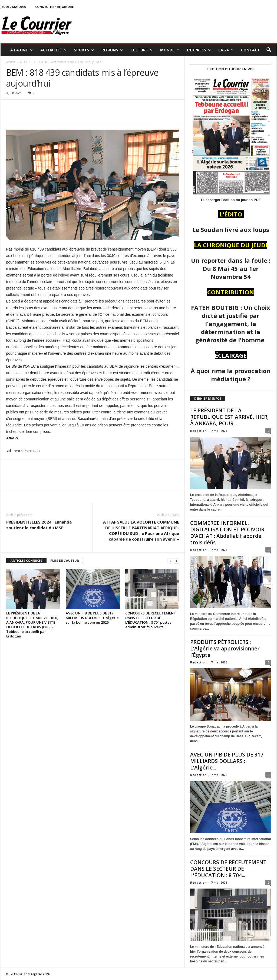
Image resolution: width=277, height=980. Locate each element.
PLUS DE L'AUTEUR (65, 560)
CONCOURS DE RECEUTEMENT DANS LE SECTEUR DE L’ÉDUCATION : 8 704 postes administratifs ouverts (151, 620)
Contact (250, 50)
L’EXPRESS (199, 50)
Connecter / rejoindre (54, 7)
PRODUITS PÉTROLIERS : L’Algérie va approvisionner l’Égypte (225, 649)
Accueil (11, 62)
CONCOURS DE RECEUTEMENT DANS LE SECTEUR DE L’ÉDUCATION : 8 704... (228, 869)
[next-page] (177, 561)
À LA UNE (22, 50)
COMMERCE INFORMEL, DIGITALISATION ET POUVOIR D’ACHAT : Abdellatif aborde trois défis (227, 533)
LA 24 (226, 50)
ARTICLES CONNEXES (26, 560)
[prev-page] (170, 561)
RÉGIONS (112, 50)
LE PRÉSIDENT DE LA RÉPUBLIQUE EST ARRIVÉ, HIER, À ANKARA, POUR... (229, 417)
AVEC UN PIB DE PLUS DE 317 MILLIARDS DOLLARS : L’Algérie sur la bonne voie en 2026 (92, 618)
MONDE (170, 50)
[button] (269, 50)
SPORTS (84, 50)
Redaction (198, 431)
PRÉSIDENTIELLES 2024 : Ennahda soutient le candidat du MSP (39, 525)
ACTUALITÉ (53, 50)
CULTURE (141, 50)
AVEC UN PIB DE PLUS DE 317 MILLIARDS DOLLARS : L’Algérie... (227, 761)
